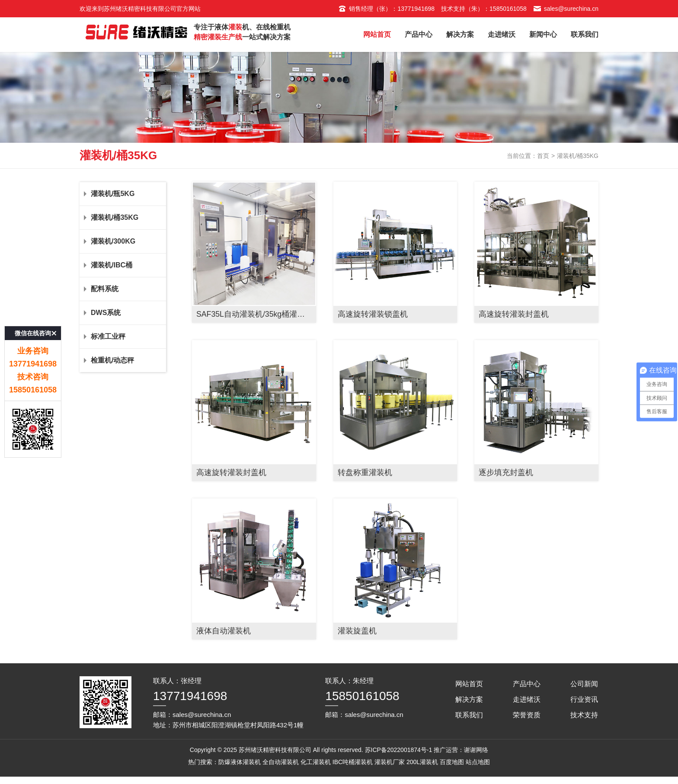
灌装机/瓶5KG (123, 209)
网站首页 (377, 34)
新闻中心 (543, 34)
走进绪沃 (502, 34)
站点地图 (478, 777)
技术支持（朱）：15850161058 (484, 9)
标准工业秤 (123, 352)
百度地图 (452, 777)
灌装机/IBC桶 (123, 280)
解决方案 (460, 34)
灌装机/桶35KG (123, 233)
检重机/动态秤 (123, 376)
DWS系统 (123, 328)
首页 (543, 170)
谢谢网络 (476, 765)
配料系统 (123, 304)
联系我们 (585, 34)
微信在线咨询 (33, 299)
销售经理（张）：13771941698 (386, 9)
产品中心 (419, 34)
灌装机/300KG (123, 257)
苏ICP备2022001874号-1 (399, 765)
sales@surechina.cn (566, 9)
